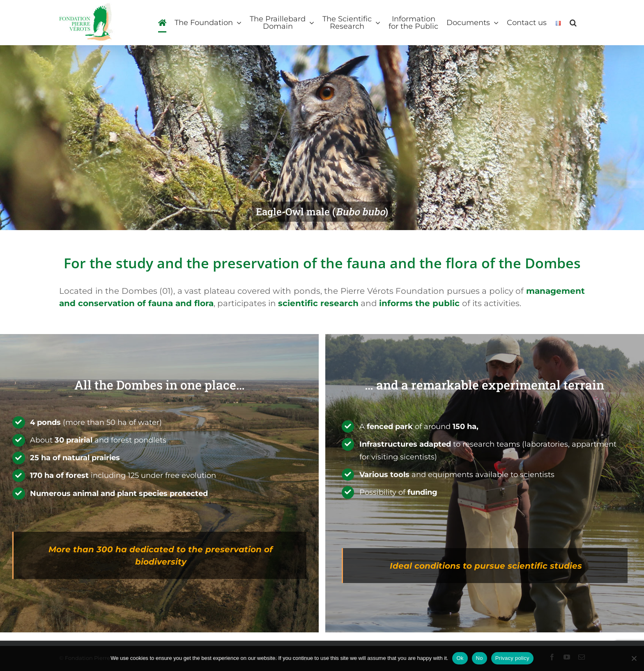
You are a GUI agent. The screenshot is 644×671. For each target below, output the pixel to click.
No (480, 658)
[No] (634, 658)
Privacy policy (512, 658)
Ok (460, 658)
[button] (573, 23)
